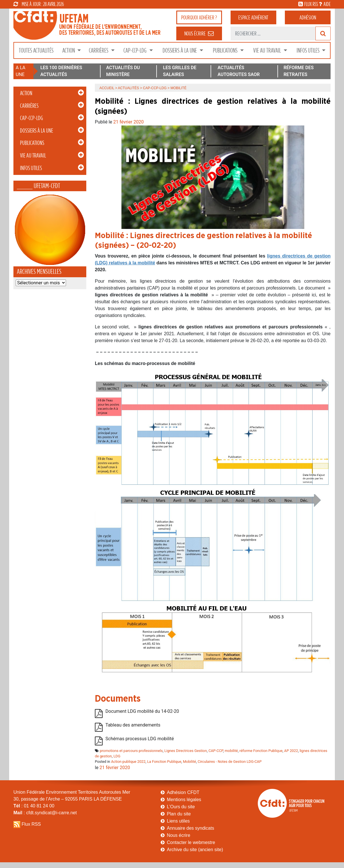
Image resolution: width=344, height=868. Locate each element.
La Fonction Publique (164, 762)
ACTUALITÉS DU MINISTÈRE (123, 71)
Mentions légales (184, 800)
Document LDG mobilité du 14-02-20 (142, 711)
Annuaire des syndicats (190, 828)
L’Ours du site (181, 807)
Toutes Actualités (36, 50)
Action (69, 50)
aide (327, 4)
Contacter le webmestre (191, 842)
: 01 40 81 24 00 (34, 806)
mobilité (231, 751)
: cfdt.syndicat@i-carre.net (45, 813)
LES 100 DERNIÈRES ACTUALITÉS (61, 71)
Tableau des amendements (133, 725)
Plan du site (179, 814)
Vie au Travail (268, 50)
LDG (117, 756)
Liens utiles (178, 821)
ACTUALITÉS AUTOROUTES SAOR (239, 71)
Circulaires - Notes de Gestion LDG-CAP (230, 762)
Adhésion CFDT (183, 792)
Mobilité (189, 762)
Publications (226, 50)
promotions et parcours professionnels (131, 751)
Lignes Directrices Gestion (186, 751)
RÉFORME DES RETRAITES (298, 71)
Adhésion (308, 17)
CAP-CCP (216, 751)
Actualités (129, 88)
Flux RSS (31, 824)
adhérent (253, 17)
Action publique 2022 (128, 762)
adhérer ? (199, 17)
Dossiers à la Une (180, 50)
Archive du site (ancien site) (195, 850)
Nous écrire (179, 835)
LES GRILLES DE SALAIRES (180, 71)
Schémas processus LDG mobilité (140, 739)
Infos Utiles (309, 50)
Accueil (107, 88)
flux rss (311, 4)
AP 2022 (291, 751)
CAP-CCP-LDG (136, 50)
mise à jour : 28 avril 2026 (39, 4)
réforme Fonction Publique (261, 751)
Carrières (99, 50)
